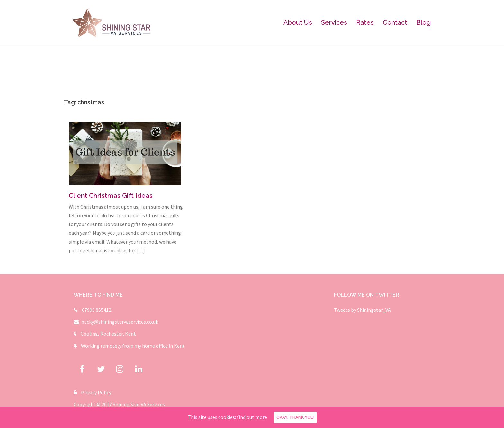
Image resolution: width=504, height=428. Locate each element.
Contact (395, 22)
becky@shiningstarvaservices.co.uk (120, 322)
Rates (365, 22)
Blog (423, 22)
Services (334, 22)
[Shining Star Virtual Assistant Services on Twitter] (101, 369)
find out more (252, 417)
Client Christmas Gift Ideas (111, 196)
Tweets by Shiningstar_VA (362, 310)
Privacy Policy (96, 392)
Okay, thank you (295, 417)
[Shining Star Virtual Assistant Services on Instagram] (120, 369)
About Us (298, 22)
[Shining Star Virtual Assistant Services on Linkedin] (139, 369)
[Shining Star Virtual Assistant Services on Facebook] (82, 369)
